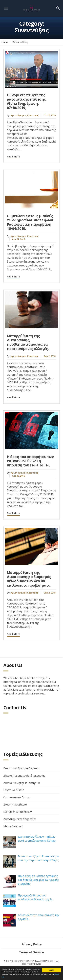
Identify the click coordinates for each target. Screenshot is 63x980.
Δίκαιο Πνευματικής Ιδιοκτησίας (24, 776)
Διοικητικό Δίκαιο (15, 804)
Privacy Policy (32, 944)
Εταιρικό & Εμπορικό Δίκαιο (21, 768)
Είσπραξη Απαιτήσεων (18, 812)
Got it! (51, 970)
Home (5, 42)
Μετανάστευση (13, 826)
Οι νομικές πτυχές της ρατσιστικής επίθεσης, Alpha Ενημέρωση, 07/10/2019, (27, 101)
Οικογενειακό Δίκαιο (17, 797)
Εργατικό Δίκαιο (14, 790)
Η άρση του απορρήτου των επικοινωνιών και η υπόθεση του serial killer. (30, 461)
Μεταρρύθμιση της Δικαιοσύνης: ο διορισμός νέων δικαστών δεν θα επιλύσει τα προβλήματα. (29, 579)
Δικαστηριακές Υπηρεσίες (20, 819)
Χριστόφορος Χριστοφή (25, 115)
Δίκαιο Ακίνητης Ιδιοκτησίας (22, 783)
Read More (13, 157)
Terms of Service (32, 952)
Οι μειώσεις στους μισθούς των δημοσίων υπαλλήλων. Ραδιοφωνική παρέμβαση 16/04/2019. (30, 222)
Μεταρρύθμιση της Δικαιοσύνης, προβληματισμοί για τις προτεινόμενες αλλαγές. (28, 342)
